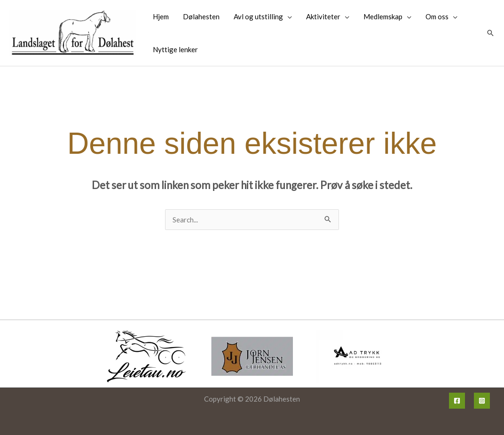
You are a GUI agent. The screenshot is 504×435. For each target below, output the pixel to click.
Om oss (437, 16)
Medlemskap (383, 16)
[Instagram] (482, 401)
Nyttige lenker (175, 49)
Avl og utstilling (258, 16)
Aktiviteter (323, 16)
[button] (490, 33)
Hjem (161, 16)
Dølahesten (201, 16)
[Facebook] (457, 401)
